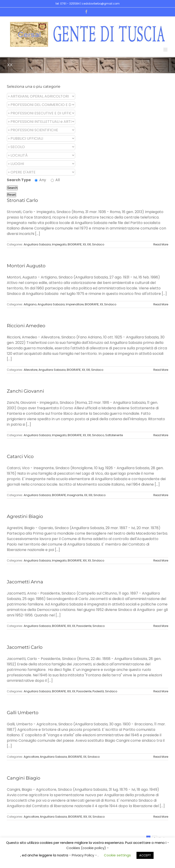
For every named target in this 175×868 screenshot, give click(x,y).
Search (12, 188)
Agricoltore (31, 757)
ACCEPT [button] (145, 855)
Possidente (84, 626)
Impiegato (59, 244)
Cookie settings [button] (117, 855)
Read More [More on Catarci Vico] (161, 495)
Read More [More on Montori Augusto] (161, 304)
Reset (12, 195)
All (55, 180)
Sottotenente (114, 435)
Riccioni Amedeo (26, 326)
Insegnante (75, 495)
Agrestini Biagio (25, 516)
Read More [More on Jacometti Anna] (161, 626)
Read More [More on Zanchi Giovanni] (161, 435)
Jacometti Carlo (25, 647)
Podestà (98, 691)
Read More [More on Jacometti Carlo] (161, 691)
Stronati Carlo (22, 200)
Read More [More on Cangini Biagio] (161, 817)
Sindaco (98, 244)
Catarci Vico (20, 456)
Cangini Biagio (24, 778)
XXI (89, 244)
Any (40, 180)
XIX (85, 560)
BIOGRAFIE (75, 244)
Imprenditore (75, 304)
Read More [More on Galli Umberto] (161, 757)
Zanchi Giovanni (25, 391)
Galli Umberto (23, 713)
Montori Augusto (26, 266)
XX (84, 244)
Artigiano (30, 304)
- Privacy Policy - (83, 855)
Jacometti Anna (25, 582)
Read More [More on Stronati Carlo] (161, 244)
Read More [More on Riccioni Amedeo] (161, 370)
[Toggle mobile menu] (166, 50)
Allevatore (31, 370)
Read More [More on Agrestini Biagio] (161, 560)
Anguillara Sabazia (37, 244)
